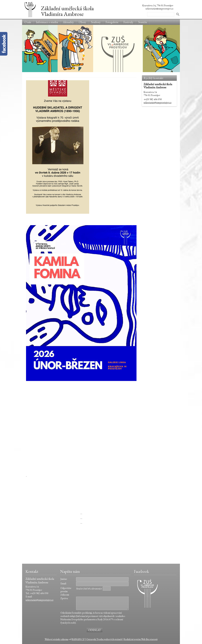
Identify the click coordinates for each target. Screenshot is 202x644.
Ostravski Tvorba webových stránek (104, 639)
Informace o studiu (47, 22)
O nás (28, 22)
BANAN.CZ (78, 639)
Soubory (96, 22)
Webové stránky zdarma (56, 639)
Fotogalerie (112, 22)
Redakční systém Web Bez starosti (141, 639)
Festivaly (128, 22)
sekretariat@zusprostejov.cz (157, 102)
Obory (82, 22)
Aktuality (68, 22)
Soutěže (143, 22)
